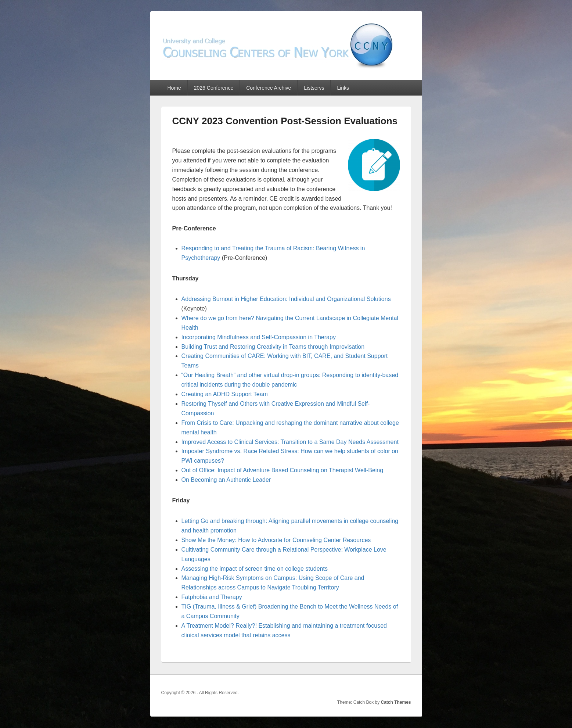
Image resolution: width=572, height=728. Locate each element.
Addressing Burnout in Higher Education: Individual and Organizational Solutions (286, 299)
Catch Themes (396, 702)
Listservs (314, 88)
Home (174, 88)
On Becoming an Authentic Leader (226, 480)
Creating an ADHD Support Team (225, 394)
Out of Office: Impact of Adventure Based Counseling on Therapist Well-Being (283, 470)
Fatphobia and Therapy (212, 597)
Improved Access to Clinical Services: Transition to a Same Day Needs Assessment (290, 442)
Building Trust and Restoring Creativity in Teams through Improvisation (273, 347)
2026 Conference (214, 88)
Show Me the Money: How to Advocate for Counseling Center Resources (276, 540)
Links (343, 88)
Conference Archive (269, 88)
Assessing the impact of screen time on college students (255, 569)
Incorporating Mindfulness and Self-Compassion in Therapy (259, 337)
